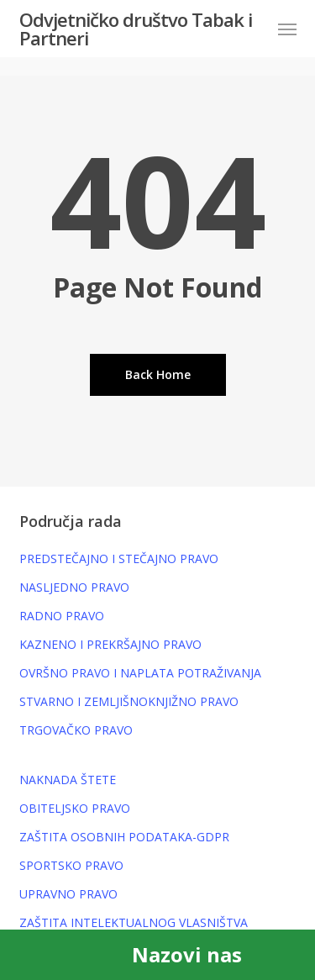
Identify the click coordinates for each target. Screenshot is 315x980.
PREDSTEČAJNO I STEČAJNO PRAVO (119, 558)
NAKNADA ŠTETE (68, 780)
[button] (287, 29)
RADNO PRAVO (62, 616)
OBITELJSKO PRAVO (75, 808)
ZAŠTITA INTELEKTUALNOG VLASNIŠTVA (134, 922)
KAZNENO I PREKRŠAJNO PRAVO (110, 644)
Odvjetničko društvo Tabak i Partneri (136, 29)
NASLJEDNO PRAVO (74, 587)
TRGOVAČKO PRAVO (76, 730)
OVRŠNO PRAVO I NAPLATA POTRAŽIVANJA (140, 673)
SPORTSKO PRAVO (71, 865)
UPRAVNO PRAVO (68, 894)
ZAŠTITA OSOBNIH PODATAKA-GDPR (124, 837)
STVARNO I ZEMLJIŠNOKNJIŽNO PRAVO (129, 701)
